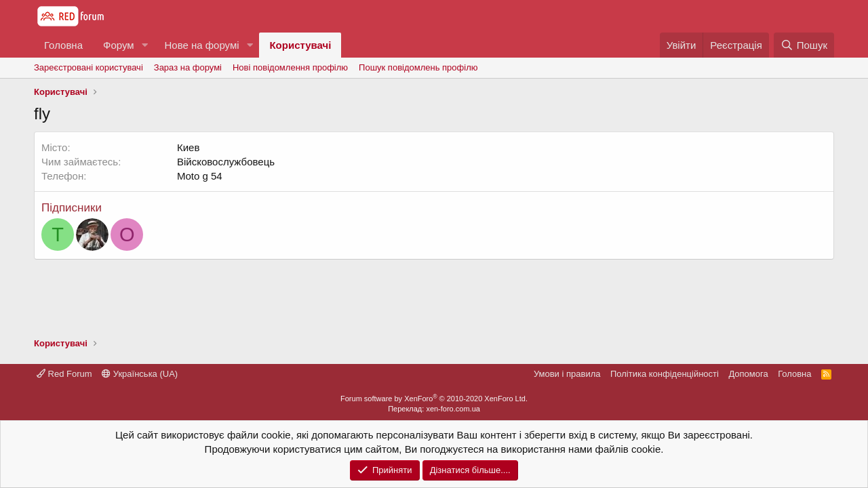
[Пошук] (804, 45)
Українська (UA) (140, 374)
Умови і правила (567, 374)
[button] (144, 45)
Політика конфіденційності (665, 374)
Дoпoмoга (748, 374)
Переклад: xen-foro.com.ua (434, 409)
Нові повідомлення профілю (290, 67)
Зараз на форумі (188, 67)
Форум (119, 45)
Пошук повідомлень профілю (418, 67)
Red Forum (64, 374)
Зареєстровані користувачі (88, 67)
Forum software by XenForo (434, 399)
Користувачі (300, 45)
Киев (188, 147)
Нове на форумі (201, 45)
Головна (63, 45)
